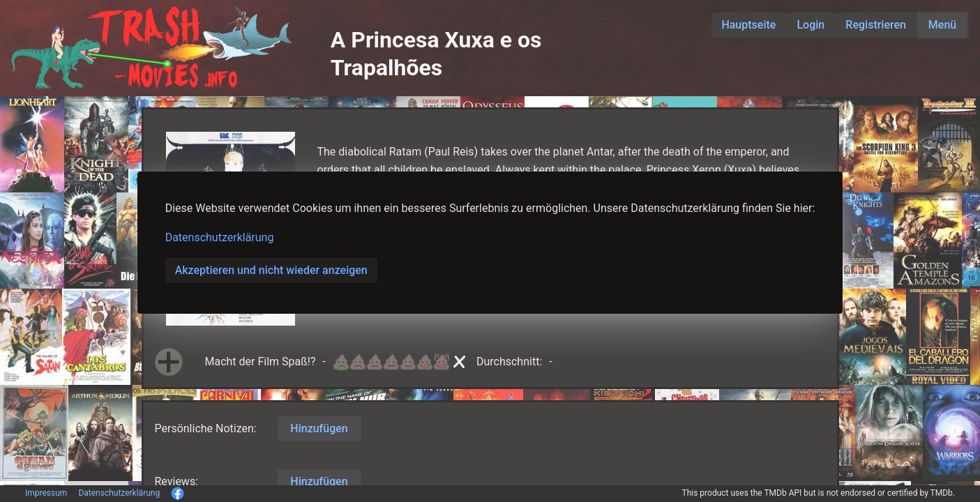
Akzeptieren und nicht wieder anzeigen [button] (271, 270)
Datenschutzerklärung (220, 237)
